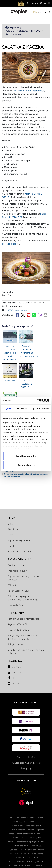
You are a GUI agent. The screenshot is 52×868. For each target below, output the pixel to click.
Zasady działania (19, 559)
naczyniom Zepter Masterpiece (29, 91)
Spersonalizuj (26, 465)
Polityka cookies (16, 644)
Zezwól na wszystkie (26, 456)
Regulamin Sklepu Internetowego (24, 619)
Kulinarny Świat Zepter (17, 31)
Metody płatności (26, 703)
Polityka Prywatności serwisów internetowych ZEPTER (23, 637)
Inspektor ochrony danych (20, 552)
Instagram (16, 673)
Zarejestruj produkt (17, 565)
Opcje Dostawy (26, 781)
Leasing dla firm (15, 605)
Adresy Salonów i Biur (18, 591)
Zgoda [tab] (8, 408)
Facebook (16, 667)
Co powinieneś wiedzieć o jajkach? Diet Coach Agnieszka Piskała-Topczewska (25, 475)
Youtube (15, 684)
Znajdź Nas (15, 661)
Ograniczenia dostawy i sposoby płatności (23, 578)
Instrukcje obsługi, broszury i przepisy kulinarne (26, 652)
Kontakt (11, 546)
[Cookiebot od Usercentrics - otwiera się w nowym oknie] (37, 401)
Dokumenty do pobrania (19, 630)
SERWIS (12, 585)
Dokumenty (16, 613)
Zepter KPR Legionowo (19, 541)
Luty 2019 (36, 31)
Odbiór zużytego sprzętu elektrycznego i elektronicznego (23, 598)
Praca (10, 535)
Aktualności (13, 529)
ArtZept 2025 (10, 381)
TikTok (14, 678)
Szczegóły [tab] (22, 408)
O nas (11, 524)
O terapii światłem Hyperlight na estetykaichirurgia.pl (26, 351)
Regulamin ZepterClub (19, 624)
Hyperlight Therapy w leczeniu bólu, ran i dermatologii (10, 353)
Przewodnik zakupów (18, 571)
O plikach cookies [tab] (40, 408)
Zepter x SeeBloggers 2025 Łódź (26, 384)
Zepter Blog (16, 28)
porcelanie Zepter (11, 244)
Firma (12, 518)
